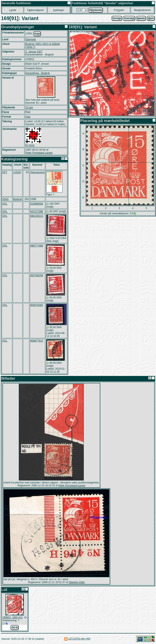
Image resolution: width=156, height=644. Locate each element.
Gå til (15, 628)
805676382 (37, 305)
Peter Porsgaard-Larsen (39, 153)
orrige (117, 18)
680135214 (37, 216)
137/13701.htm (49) (79, 639)
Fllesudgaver (35, 10)
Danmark (31, 39)
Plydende (96, 10)
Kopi (37, 34)
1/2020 (17, 172)
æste (141, 18)
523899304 (37, 204)
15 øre (29, 107)
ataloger (59, 10)
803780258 (37, 275)
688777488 (37, 246)
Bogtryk (18, 199)
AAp (28, 117)
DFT (5, 172)
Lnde (13, 10)
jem (151, 18)
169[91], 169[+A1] (12, 617)
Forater (119, 10)
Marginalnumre (142, 10)
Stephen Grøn (77, 582)
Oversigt (129, 18)
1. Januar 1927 (34, 52)
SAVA (5, 199)
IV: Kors (30, 145)
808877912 (37, 341)
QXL (5, 204)
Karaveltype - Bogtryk (38, 73)
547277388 (37, 211)
